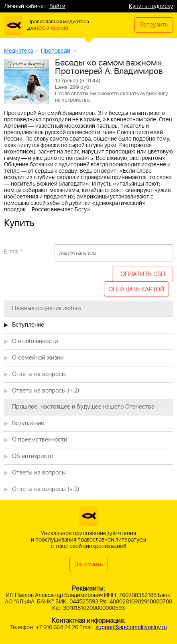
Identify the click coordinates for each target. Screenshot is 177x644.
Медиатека (18, 51)
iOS (41, 28)
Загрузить (154, 25)
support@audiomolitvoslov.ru (131, 627)
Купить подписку (151, 6)
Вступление (28, 325)
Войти (57, 6)
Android (59, 28)
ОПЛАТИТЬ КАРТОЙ (136, 289)
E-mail (13, 252)
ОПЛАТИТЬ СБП (143, 274)
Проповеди (56, 51)
